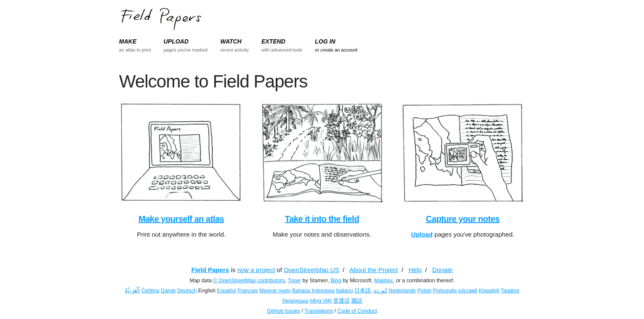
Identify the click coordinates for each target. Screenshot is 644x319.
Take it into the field (322, 219)
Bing (336, 281)
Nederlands (402, 291)
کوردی (380, 291)
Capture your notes (463, 219)
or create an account (336, 50)
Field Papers (210, 270)
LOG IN (325, 41)
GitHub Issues (284, 311)
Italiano (345, 291)
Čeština (150, 291)
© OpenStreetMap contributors (249, 281)
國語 (357, 301)
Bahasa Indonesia (313, 291)
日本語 (363, 291)
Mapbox (384, 281)
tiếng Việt (321, 301)
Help (415, 270)
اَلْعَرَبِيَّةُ (132, 291)
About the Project (374, 270)
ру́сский (468, 291)
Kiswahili (489, 291)
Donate (442, 270)
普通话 (341, 301)
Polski (424, 291)
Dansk (168, 291)
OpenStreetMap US (311, 270)
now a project (256, 270)
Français (248, 291)
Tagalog (510, 291)
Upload (422, 234)
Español (226, 291)
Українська (295, 301)
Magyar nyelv (275, 291)
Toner (295, 281)
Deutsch (187, 291)
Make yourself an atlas (181, 219)
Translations (319, 311)
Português (445, 291)
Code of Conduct (357, 311)
